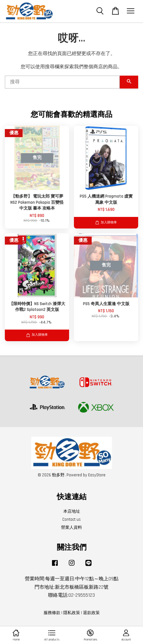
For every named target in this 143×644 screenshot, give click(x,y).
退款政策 (91, 613)
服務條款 (52, 613)
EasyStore (97, 475)
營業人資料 (71, 527)
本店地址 (72, 511)
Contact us (71, 519)
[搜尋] (62, 82)
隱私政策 (72, 613)
